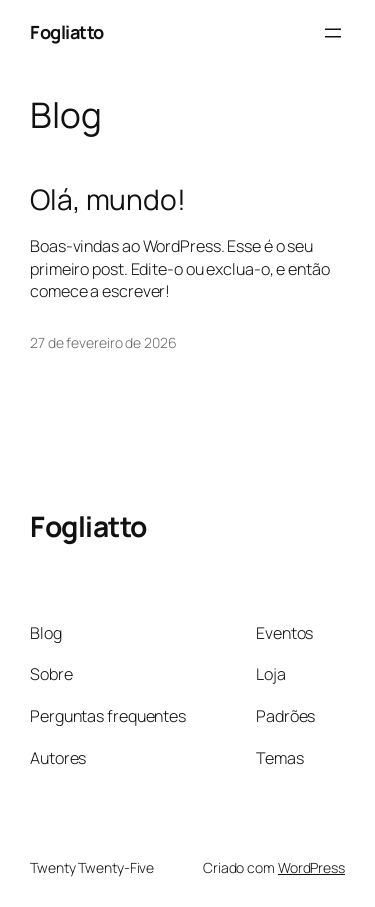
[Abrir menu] (333, 33)
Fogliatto (67, 32)
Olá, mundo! (108, 200)
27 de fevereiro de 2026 (103, 342)
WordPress (311, 867)
